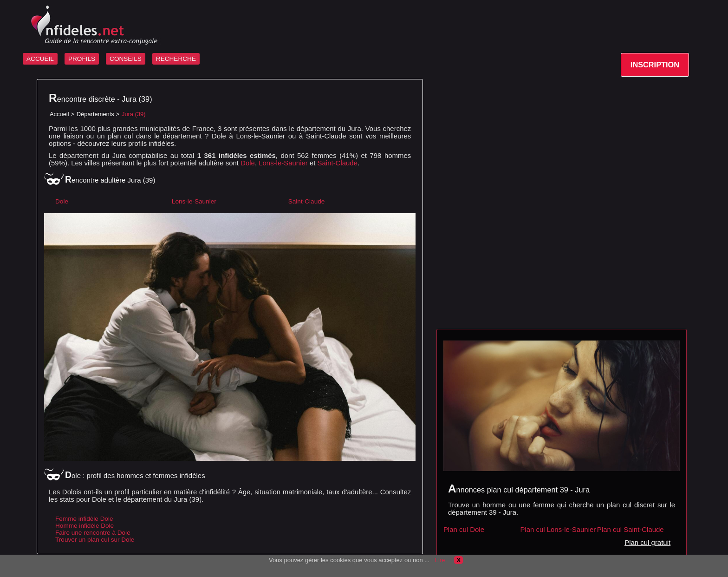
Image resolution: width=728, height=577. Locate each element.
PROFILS (82, 59)
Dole (248, 163)
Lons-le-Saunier (283, 163)
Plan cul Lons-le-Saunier (558, 529)
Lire (440, 560)
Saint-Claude (338, 163)
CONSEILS (126, 59)
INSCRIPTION (655, 65)
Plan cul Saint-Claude (630, 529)
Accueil (59, 114)
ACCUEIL (40, 59)
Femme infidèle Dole (84, 519)
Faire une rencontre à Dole (93, 533)
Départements (95, 114)
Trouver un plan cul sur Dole (95, 540)
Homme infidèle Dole (84, 526)
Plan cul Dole (464, 529)
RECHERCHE (176, 59)
